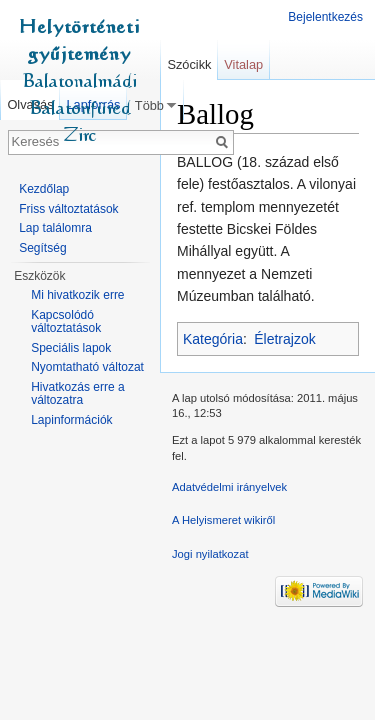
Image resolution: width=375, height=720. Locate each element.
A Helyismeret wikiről (223, 520)
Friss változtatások (68, 209)
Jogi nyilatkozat (210, 554)
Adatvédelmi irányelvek (229, 487)
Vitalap (243, 64)
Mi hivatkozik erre (77, 295)
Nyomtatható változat (87, 367)
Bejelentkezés (325, 17)
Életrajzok (284, 339)
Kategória (213, 339)
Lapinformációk (71, 420)
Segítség (42, 248)
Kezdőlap (44, 189)
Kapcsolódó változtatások (66, 322)
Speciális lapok (71, 348)
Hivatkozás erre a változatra (77, 394)
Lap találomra (55, 228)
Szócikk (189, 64)
